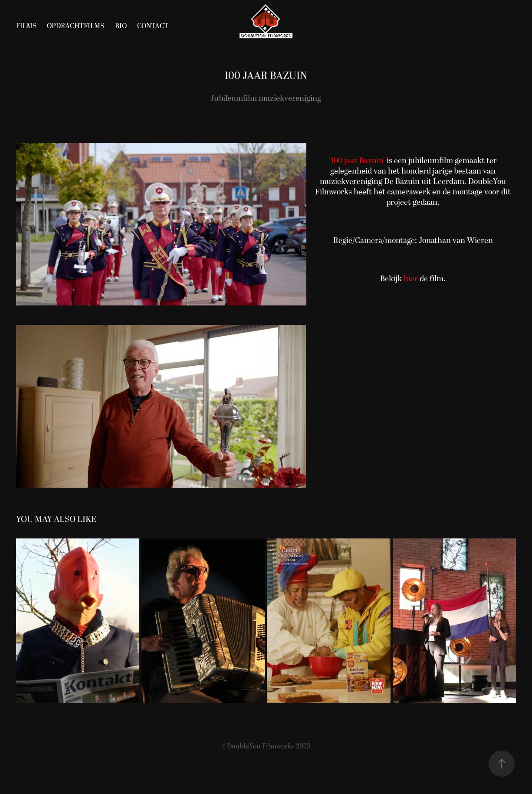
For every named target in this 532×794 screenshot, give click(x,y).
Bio (121, 26)
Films (26, 26)
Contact (153, 26)
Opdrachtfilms (76, 26)
